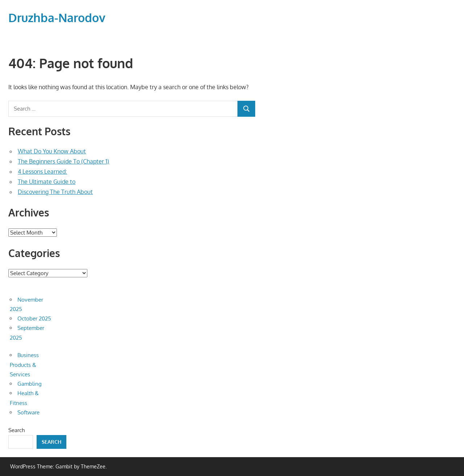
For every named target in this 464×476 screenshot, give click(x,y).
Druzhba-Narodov (57, 18)
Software (28, 412)
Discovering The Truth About (55, 192)
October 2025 (34, 318)
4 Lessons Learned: (42, 171)
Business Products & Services (24, 365)
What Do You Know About (52, 151)
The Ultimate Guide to (47, 182)
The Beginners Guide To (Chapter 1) (63, 161)
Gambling (30, 384)
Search (16, 430)
